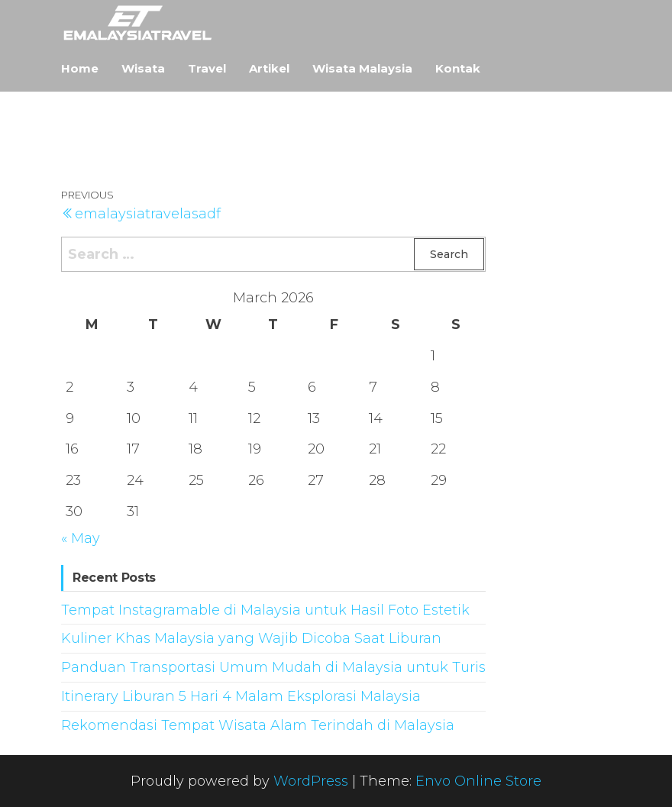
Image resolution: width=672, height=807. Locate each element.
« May (81, 538)
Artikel (269, 68)
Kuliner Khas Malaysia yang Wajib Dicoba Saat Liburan (251, 638)
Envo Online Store (478, 781)
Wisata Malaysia (362, 68)
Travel (207, 68)
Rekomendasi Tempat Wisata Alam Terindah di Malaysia (258, 725)
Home (80, 68)
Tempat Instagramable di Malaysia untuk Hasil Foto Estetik (265, 610)
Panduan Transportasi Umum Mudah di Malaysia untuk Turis (273, 667)
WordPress (311, 781)
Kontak (458, 68)
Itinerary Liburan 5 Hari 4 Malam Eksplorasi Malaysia (241, 696)
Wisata (143, 68)
